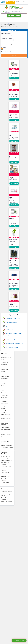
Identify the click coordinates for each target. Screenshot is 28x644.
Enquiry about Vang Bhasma (14, 52)
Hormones (4, 381)
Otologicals (4, 393)
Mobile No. (4, 47)
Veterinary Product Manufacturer (6, 470)
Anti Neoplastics (5, 367)
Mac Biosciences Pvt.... (13, 115)
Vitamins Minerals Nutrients (5, 411)
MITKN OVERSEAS (13, 240)
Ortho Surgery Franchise (7, 445)
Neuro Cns (4, 383)
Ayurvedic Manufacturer (7, 460)
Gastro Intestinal (5, 376)
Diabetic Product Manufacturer (5, 473)
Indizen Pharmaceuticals (13, 283)
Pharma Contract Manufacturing (5, 499)
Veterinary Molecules (6, 418)
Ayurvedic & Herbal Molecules (6, 415)
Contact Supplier (14, 78)
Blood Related (4, 369)
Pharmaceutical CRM (10, 2)
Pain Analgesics (5, 395)
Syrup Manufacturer (6, 476)
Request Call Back (19, 641)
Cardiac (3, 372)
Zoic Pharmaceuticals (13, 73)
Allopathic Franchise (6, 430)
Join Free (18, 2)
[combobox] (14, 12)
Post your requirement (14, 16)
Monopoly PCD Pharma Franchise (6, 502)
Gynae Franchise (5, 439)
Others (3, 390)
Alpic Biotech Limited (13, 304)
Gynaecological (5, 379)
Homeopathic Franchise (7, 432)
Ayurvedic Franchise (6, 427)
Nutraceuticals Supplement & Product (6, 357)
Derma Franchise (5, 437)
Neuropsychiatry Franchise (5, 442)
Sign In (24, 2)
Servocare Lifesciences (12, 198)
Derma (3, 374)
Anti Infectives (4, 362)
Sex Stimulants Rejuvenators (5, 401)
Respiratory (4, 397)
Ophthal (3, 386)
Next (14, 56)
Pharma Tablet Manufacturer (5, 480)
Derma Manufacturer (6, 466)
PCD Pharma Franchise (6, 492)
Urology (3, 406)
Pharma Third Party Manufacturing (6, 457)
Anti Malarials (4, 365)
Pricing (3, 2)
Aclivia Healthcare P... (14, 262)
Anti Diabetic (4, 360)
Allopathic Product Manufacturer (5, 463)
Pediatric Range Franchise (7, 448)
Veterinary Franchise (6, 434)
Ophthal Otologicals (6, 388)
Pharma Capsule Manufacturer (5, 483)
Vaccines (3, 408)
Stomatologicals (5, 404)
